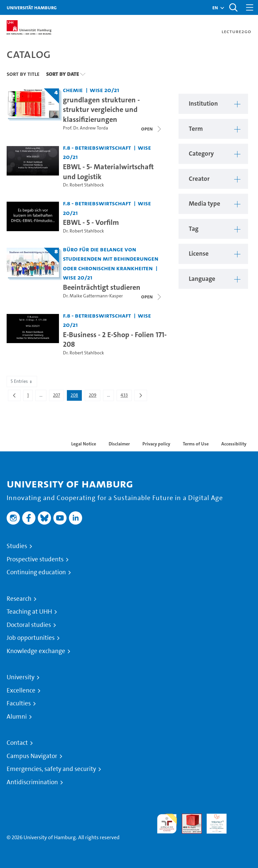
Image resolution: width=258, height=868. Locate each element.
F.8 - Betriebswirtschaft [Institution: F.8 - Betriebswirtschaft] (97, 148)
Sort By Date (62, 74)
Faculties (19, 703)
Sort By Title (23, 74)
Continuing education (36, 572)
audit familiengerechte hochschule (167, 824)
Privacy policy (156, 444)
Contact (17, 743)
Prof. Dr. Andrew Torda (85, 128)
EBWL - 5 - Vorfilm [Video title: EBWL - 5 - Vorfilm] (91, 222)
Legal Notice (84, 444)
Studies (17, 546)
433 (126, 396)
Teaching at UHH (29, 612)
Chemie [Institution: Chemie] (73, 90)
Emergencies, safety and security (51, 769)
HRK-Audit (213, 821)
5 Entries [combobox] (22, 381)
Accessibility (234, 444)
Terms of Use (196, 444)
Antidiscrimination (32, 782)
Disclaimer (119, 444)
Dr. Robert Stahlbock (83, 185)
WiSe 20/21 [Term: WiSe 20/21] (104, 90)
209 (94, 396)
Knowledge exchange (36, 651)
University (21, 677)
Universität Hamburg (32, 7)
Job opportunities (31, 638)
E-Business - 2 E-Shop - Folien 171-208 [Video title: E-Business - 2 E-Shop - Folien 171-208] (115, 339)
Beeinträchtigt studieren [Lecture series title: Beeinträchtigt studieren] (102, 287)
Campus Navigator (32, 756)
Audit (188, 817)
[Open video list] (152, 297)
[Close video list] (152, 129)
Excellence (21, 690)
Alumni (17, 717)
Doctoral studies (29, 625)
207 (58, 396)
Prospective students (35, 559)
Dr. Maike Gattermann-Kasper (93, 296)
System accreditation (241, 821)
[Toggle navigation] (250, 7)
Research (19, 599)
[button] (215, 8)
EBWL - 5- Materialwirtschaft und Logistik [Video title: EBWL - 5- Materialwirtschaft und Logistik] (108, 172)
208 (76, 396)
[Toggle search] (233, 7)
